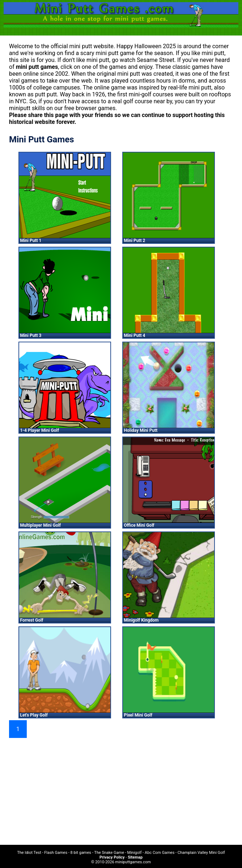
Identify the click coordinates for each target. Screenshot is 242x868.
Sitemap (135, 857)
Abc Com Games (160, 853)
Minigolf (135, 853)
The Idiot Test (29, 853)
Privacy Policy (112, 857)
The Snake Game (109, 853)
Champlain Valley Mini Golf (201, 853)
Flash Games (56, 853)
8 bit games (81, 853)
